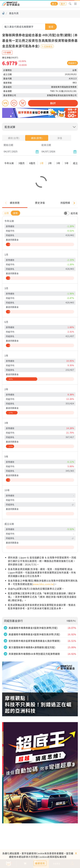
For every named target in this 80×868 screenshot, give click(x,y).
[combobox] (29, 27)
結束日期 (46, 145)
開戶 (63, 4)
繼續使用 (40, 863)
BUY (53, 103)
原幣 (16, 232)
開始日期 (8, 145)
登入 (54, 4)
